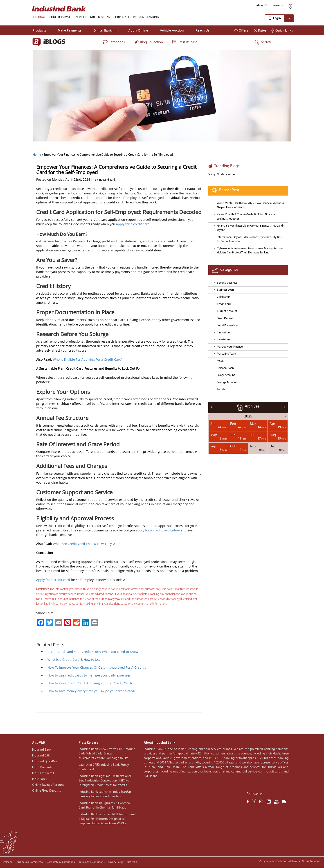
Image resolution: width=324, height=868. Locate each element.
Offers (241, 30)
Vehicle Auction (172, 30)
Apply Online (138, 30)
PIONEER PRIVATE (60, 17)
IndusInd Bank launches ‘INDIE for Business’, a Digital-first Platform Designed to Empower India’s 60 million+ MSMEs (108, 819)
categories (114, 42)
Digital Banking (105, 30)
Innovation (223, 333)
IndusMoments (42, 767)
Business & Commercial (30, 862)
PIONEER (81, 17)
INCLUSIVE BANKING (146, 17)
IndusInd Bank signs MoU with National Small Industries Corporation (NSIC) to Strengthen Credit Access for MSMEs (105, 781)
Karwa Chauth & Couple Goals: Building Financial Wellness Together (246, 217)
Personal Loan (225, 368)
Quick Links (283, 30)
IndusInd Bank (42, 750)
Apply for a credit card (53, 580)
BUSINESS (104, 17)
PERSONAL (38, 17)
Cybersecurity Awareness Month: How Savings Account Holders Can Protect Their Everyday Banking (250, 251)
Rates (260, 30)
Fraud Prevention (227, 325)
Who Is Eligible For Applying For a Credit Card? (88, 359)
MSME (220, 361)
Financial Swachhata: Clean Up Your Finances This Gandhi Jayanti (251, 228)
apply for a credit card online (158, 530)
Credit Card (224, 304)
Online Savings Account (48, 785)
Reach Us (202, 30)
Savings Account (227, 382)
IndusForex (40, 779)
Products (39, 30)
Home (37, 155)
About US (262, 5)
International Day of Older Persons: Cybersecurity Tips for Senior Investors (249, 239)
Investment (224, 340)
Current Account (227, 311)
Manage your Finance (230, 347)
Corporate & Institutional (61, 862)
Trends (221, 389)
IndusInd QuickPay (45, 762)
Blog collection (148, 42)
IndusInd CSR (41, 756)
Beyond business (227, 283)
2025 (248, 416)
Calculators (224, 297)
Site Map (132, 862)
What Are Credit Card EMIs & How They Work (87, 544)
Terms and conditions (92, 862)
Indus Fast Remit (43, 773)
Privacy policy (116, 862)
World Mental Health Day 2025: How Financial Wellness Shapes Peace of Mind (250, 205)
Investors (277, 5)
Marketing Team (226, 354)
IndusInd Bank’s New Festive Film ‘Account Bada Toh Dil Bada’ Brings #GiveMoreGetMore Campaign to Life (107, 754)
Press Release (184, 42)
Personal (8, 862)
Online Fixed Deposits (47, 791)
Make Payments (70, 30)
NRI (92, 17)
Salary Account (226, 375)
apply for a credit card (133, 224)
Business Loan (225, 290)
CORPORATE (121, 17)
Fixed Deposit (225, 318)
